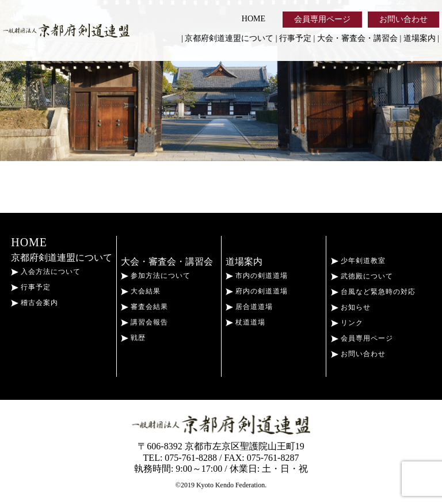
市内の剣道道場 (257, 276)
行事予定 (295, 38)
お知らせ (351, 307)
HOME (254, 19)
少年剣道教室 (358, 261)
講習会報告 (144, 322)
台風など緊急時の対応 (373, 292)
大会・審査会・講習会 (357, 38)
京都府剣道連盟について (229, 38)
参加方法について (156, 276)
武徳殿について (362, 276)
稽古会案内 (35, 303)
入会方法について (46, 272)
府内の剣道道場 (257, 291)
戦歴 (133, 338)
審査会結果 (144, 307)
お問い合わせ (403, 19)
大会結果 (141, 291)
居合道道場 (249, 307)
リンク (347, 323)
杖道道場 (245, 322)
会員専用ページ (322, 19)
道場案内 (420, 38)
